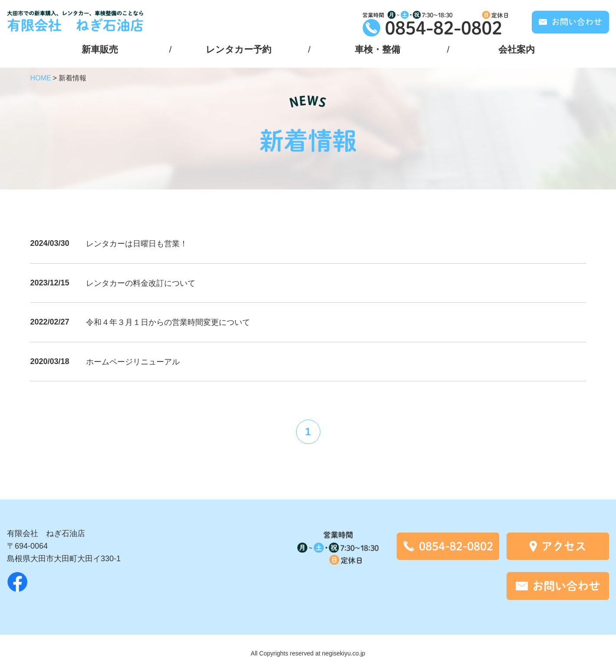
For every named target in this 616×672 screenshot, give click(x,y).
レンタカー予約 (239, 49)
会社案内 (517, 49)
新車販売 (100, 49)
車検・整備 (377, 49)
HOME (41, 78)
